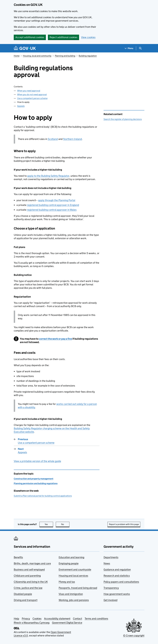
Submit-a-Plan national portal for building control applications (43, 496)
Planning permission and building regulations (36, 483)
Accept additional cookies (30, 37)
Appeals (21, 106)
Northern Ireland (73, 139)
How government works (117, 594)
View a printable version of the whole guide (37, 461)
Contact (78, 619)
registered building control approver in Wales (52, 210)
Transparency (111, 588)
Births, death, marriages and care (32, 563)
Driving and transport (26, 600)
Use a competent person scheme (32, 98)
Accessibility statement (57, 619)
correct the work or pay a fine (55, 339)
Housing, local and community (37, 56)
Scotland (53, 139)
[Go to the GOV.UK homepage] (25, 48)
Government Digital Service (67, 623)
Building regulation (88, 56)
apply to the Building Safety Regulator (48, 176)
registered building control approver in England (53, 205)
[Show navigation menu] (129, 48)
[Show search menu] (140, 48)
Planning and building (65, 56)
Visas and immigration (71, 594)
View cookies (88, 37)
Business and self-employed (29, 570)
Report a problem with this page (124, 524)
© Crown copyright (134, 636)
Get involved (111, 600)
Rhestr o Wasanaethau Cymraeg (32, 623)
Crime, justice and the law (28, 588)
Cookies (37, 619)
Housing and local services (73, 576)
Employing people (69, 563)
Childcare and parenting (27, 576)
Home (17, 56)
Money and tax (67, 582)
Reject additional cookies (63, 37)
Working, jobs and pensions (74, 600)
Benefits (18, 557)
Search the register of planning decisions (123, 119)
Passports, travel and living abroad (78, 588)
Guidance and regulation (117, 570)
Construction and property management (34, 479)
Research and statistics (117, 576)
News (107, 563)
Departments (111, 557)
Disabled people (23, 594)
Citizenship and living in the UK (31, 582)
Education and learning (71, 557)
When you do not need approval (32, 94)
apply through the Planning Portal (57, 200)
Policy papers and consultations (121, 582)
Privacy (26, 619)
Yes (49, 524)
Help (16, 619)
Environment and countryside (75, 570)
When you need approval (29, 91)
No (65, 524)
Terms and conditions (96, 619)
